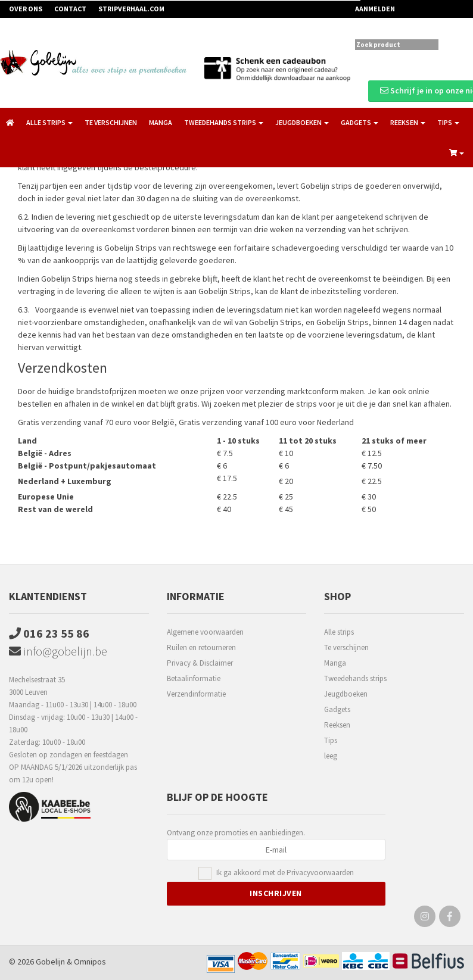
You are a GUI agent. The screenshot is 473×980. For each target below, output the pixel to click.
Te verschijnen (111, 122)
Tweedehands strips (355, 678)
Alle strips (339, 632)
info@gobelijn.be (58, 651)
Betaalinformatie (194, 678)
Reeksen (337, 725)
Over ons (26, 9)
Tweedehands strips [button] (224, 122)
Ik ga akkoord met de (285, 873)
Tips (331, 740)
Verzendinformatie (196, 694)
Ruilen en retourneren (201, 647)
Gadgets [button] (360, 122)
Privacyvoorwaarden (320, 873)
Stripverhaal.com (131, 9)
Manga (161, 122)
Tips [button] (448, 122)
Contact (70, 9)
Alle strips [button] (49, 122)
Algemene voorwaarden (205, 632)
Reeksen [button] (408, 122)
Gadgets (337, 709)
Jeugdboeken (346, 694)
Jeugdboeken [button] (302, 122)
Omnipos (90, 962)
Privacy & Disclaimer (200, 663)
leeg (331, 756)
